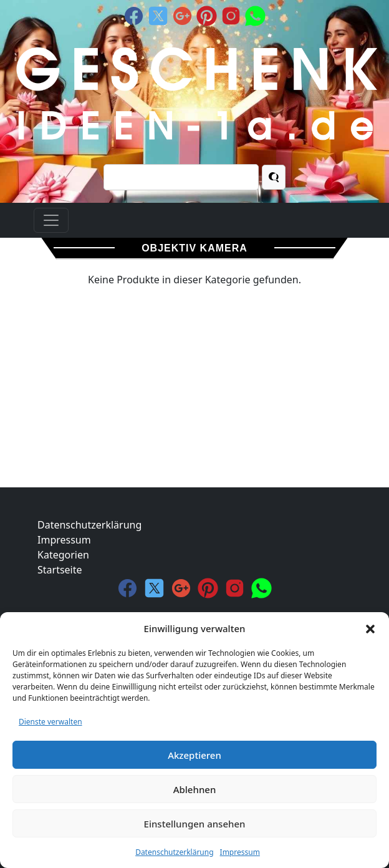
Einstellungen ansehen (195, 824)
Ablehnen (195, 789)
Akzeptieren (194, 755)
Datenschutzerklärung (174, 852)
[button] (370, 628)
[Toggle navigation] (51, 220)
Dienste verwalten (50, 722)
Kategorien (63, 555)
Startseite (60, 570)
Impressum (240, 852)
